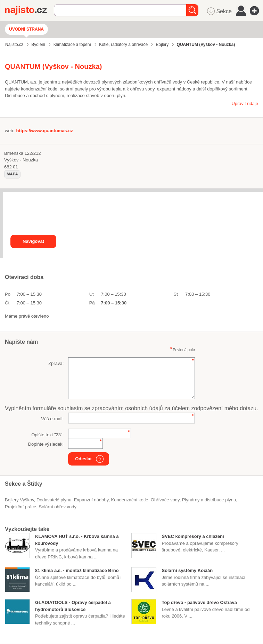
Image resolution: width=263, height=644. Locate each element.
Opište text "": (47, 435)
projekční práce (20, 507)
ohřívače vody (165, 500)
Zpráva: (56, 363)
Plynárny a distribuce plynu (209, 500)
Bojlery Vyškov (19, 500)
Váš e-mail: (52, 419)
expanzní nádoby (91, 500)
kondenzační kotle (130, 500)
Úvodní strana (26, 29)
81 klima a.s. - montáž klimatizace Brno (77, 570)
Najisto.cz (30, 10)
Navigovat (33, 241)
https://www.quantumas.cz (44, 131)
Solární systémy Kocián (187, 570)
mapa (12, 174)
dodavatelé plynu (54, 500)
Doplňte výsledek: (46, 444)
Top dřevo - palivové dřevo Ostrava (199, 602)
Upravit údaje (245, 104)
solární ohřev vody (58, 507)
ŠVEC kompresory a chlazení (193, 536)
